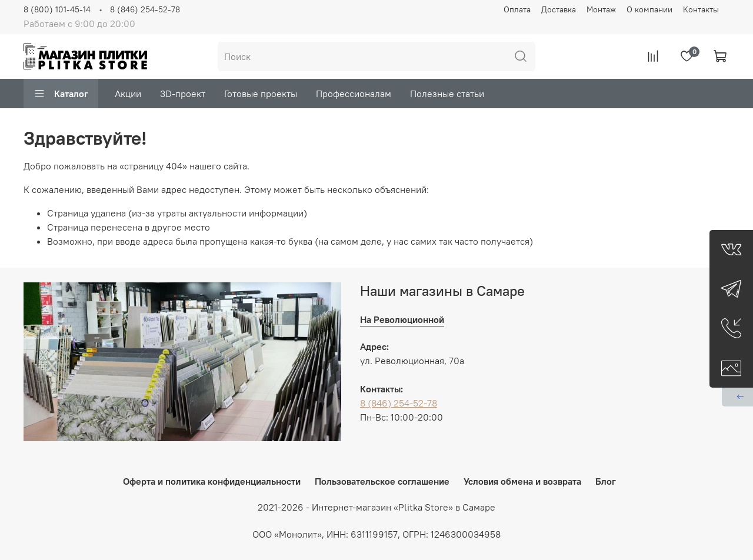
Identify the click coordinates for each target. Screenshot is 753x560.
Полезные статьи (447, 94)
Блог (606, 481)
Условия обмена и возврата (522, 481)
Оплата (517, 9)
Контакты (701, 9)
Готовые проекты (261, 94)
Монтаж (601, 9)
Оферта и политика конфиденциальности (212, 481)
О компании (649, 9)
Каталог (61, 94)
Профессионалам (354, 94)
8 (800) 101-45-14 (57, 9)
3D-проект (183, 94)
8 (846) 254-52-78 (145, 9)
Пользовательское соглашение (382, 481)
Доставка (559, 9)
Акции (128, 94)
